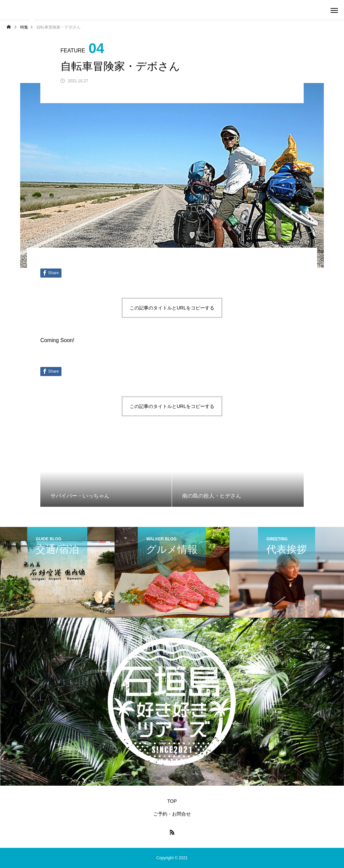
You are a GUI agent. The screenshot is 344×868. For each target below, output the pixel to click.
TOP (172, 801)
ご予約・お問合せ (172, 814)
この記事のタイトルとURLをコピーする (172, 308)
